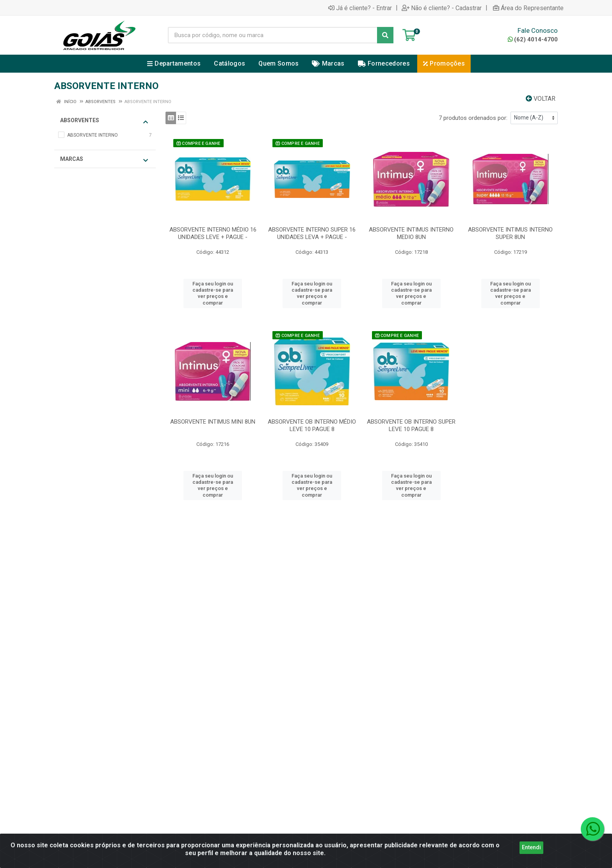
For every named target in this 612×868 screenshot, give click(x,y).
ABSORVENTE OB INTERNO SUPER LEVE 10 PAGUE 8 (411, 425)
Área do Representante (528, 8)
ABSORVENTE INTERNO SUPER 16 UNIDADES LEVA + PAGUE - (312, 233)
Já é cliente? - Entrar (360, 8)
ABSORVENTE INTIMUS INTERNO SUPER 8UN (510, 233)
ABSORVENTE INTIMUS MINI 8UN (213, 422)
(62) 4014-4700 (533, 39)
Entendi (531, 858)
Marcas (104, 160)
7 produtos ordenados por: (473, 118)
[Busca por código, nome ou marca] (273, 35)
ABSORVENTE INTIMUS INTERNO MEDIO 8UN (411, 233)
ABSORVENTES (104, 121)
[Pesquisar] (385, 35)
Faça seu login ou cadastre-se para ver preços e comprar (213, 293)
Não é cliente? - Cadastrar (442, 8)
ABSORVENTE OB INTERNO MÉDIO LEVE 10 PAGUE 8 (312, 425)
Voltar (541, 99)
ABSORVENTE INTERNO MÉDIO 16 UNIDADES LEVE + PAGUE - (213, 233)
